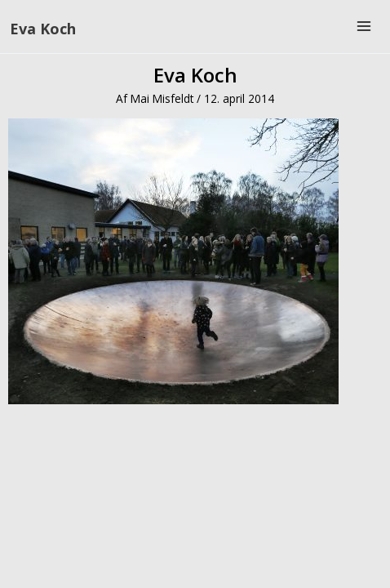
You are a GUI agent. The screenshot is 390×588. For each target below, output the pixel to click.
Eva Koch (43, 29)
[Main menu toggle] (364, 27)
